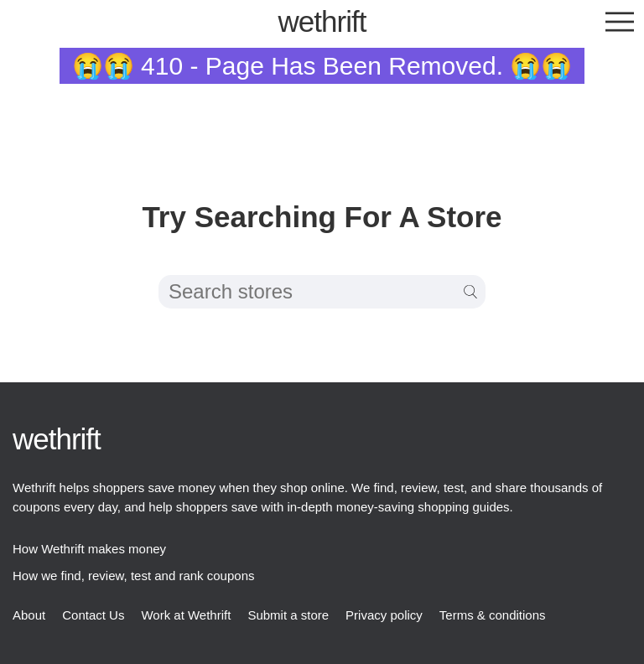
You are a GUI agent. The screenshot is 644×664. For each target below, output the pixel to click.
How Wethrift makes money (89, 549)
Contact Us (93, 615)
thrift (322, 21)
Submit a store (288, 615)
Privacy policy (384, 615)
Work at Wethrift (186, 615)
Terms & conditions (493, 615)
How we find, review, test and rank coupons (134, 576)
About (29, 615)
